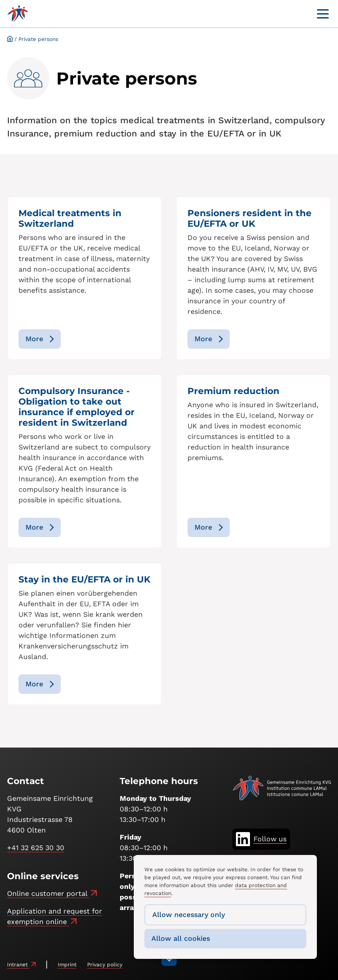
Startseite (10, 39)
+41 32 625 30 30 (36, 848)
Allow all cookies (181, 938)
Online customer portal (48, 893)
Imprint (67, 965)
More (34, 339)
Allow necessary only (189, 915)
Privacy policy (105, 965)
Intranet (18, 965)
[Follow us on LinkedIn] (261, 839)
